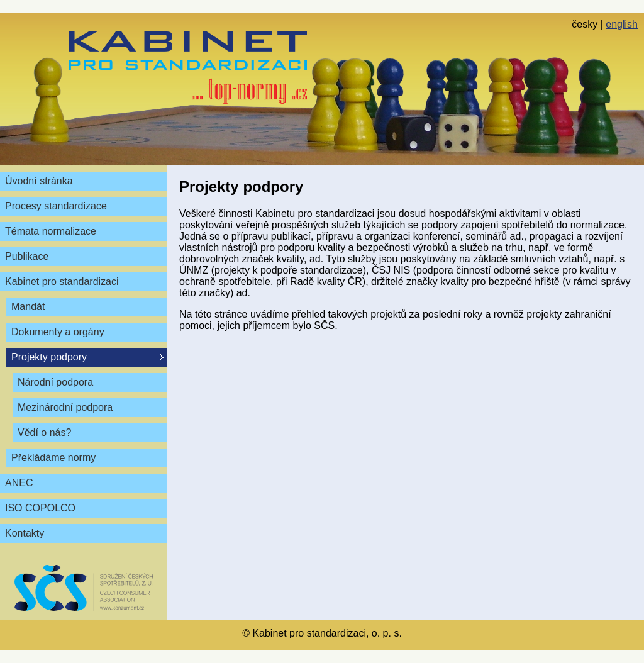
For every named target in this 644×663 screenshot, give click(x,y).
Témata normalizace (51, 231)
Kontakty (25, 533)
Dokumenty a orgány (58, 332)
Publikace (27, 256)
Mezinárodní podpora (65, 407)
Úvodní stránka (39, 181)
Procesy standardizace (56, 206)
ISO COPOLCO (40, 508)
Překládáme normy (53, 458)
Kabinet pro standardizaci (62, 281)
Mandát (28, 307)
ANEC (19, 483)
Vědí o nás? (44, 432)
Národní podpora (55, 382)
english (622, 24)
